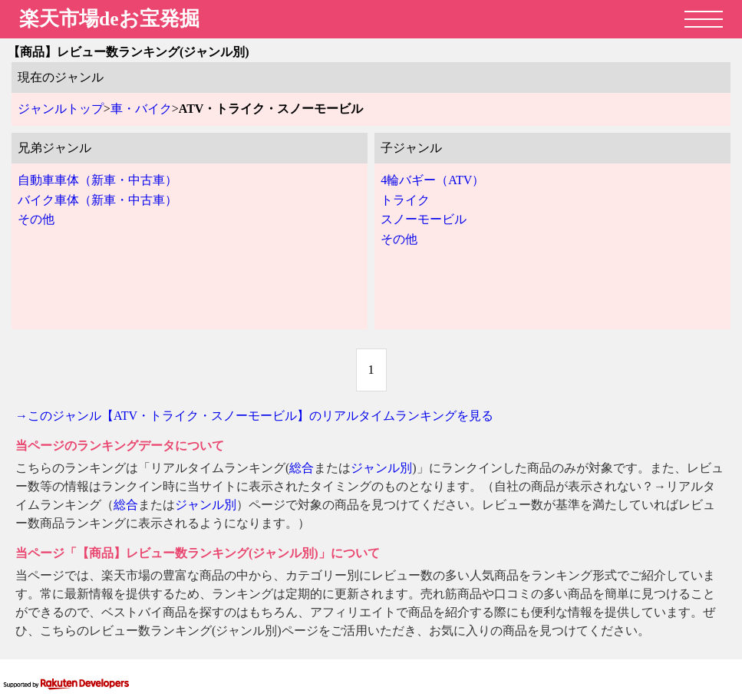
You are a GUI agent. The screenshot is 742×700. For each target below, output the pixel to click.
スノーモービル (424, 219)
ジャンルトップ (61, 109)
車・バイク (141, 109)
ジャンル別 (381, 468)
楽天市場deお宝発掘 (109, 19)
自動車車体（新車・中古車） (97, 180)
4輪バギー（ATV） (432, 180)
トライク (405, 200)
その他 (36, 219)
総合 (302, 468)
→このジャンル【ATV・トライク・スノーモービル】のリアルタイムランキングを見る (254, 416)
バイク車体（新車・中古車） (97, 200)
